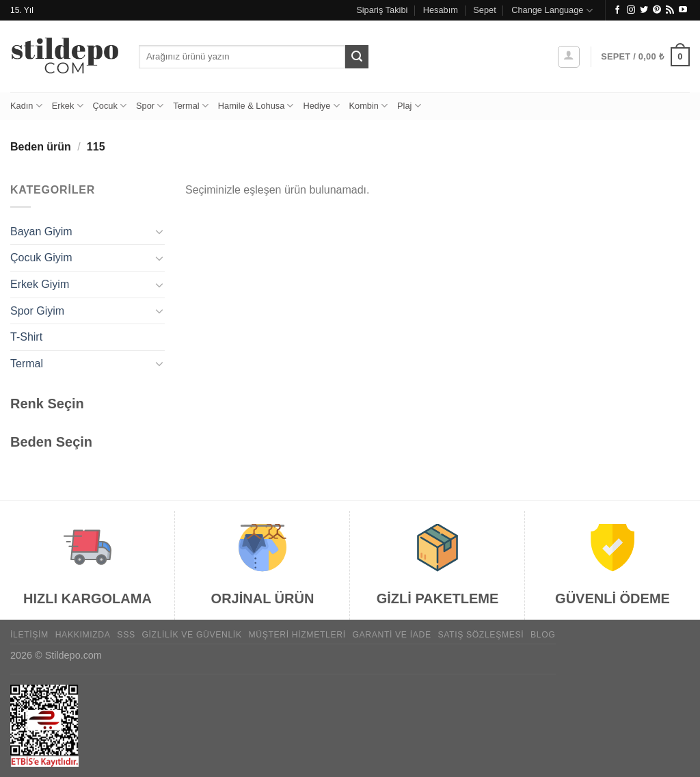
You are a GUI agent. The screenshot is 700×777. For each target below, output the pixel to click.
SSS (126, 635)
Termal (191, 106)
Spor (150, 106)
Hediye (321, 106)
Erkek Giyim (40, 284)
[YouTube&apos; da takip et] (683, 10)
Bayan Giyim (41, 232)
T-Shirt (26, 337)
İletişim (29, 635)
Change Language (552, 11)
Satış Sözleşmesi (481, 635)
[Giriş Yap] (569, 57)
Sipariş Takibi (382, 10)
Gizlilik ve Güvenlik (191, 635)
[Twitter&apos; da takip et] (644, 10)
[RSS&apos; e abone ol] (670, 10)
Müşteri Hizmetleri (297, 635)
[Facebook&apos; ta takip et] (617, 10)
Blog (543, 635)
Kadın (26, 106)
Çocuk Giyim (41, 258)
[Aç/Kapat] (159, 231)
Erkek (68, 106)
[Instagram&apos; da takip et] (631, 10)
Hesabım (441, 10)
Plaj (409, 106)
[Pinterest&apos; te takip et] (657, 10)
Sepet (484, 10)
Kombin (369, 106)
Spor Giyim (37, 311)
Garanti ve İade (391, 635)
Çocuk (110, 106)
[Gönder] (357, 57)
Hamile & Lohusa (256, 106)
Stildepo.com (73, 655)
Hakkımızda (83, 635)
